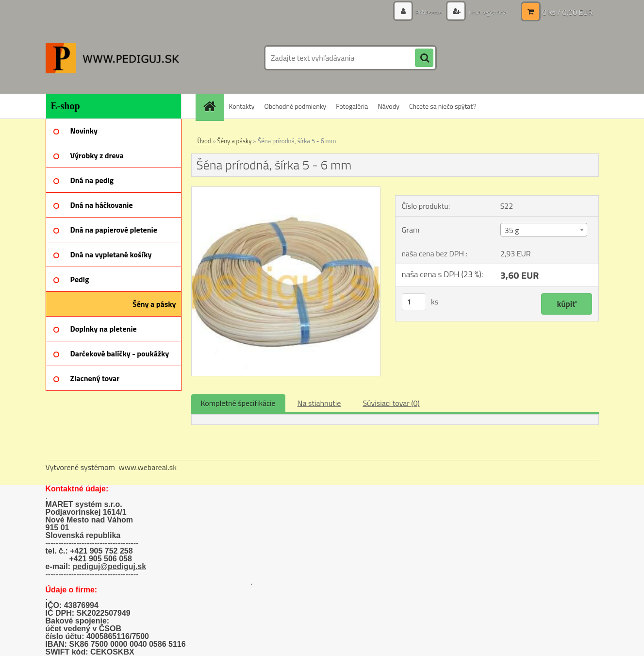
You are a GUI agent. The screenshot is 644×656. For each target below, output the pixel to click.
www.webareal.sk (148, 467)
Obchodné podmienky (295, 106)
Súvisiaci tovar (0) (391, 403)
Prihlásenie (418, 12)
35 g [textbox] (512, 230)
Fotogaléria (352, 106)
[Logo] (112, 58)
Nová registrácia (483, 12)
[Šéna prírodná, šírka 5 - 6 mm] (286, 191)
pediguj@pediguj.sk (110, 566)
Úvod (204, 141)
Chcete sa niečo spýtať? (443, 106)
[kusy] (414, 302)
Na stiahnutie (319, 403)
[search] (424, 58)
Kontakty (242, 106)
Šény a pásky (235, 141)
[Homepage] (213, 106)
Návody (388, 106)
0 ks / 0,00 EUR (567, 12)
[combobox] (544, 230)
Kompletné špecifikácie (238, 403)
